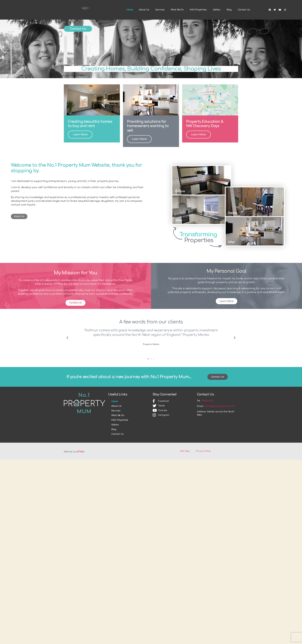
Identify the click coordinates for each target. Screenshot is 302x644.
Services (160, 18)
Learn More (80, 146)
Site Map (185, 463)
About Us (144, 18)
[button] (78, 40)
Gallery (217, 18)
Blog (229, 18)
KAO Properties (198, 18)
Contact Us (244, 18)
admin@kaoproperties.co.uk (219, 418)
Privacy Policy (203, 463)
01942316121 (207, 412)
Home (130, 18)
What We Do (177, 18)
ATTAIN (80, 463)
